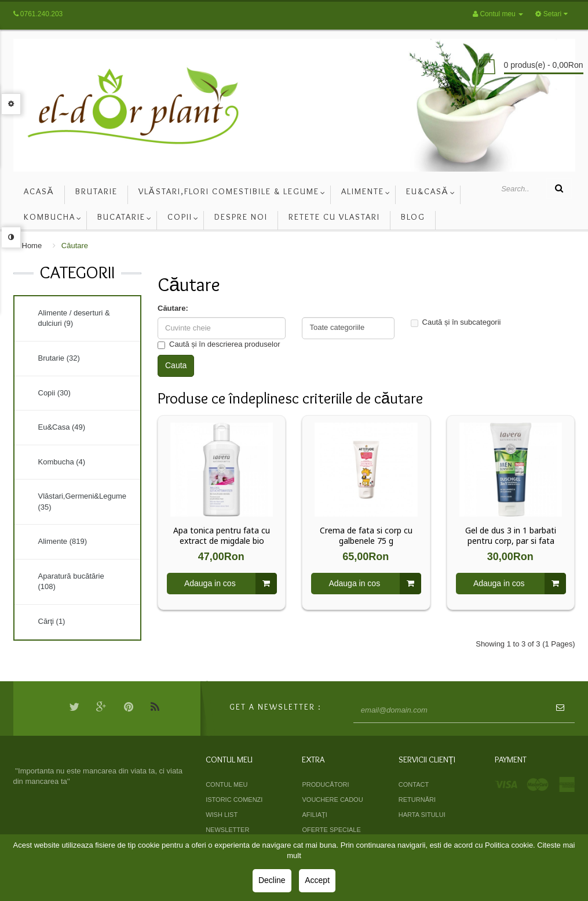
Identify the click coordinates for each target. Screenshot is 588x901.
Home (32, 246)
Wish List (222, 815)
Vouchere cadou (332, 800)
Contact (414, 784)
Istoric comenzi (234, 800)
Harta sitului (422, 815)
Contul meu (227, 784)
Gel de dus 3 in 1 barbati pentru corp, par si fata (511, 536)
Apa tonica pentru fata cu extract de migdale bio (222, 536)
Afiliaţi (314, 815)
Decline (272, 880)
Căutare (75, 246)
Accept (317, 880)
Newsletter (227, 830)
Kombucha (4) (62, 462)
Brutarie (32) (59, 358)
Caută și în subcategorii (456, 322)
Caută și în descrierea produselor (219, 344)
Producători (325, 784)
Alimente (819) (63, 541)
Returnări (417, 800)
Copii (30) (54, 393)
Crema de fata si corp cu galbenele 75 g (366, 536)
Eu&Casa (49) (62, 427)
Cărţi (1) (52, 621)
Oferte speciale (331, 830)
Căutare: (173, 308)
